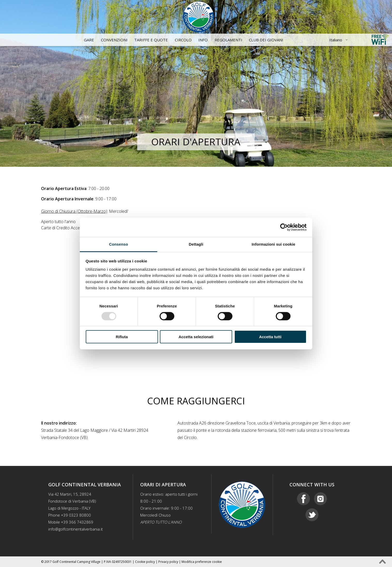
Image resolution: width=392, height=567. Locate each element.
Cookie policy (145, 562)
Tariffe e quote (151, 40)
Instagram (320, 499)
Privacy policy (168, 562)
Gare (89, 40)
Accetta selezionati (196, 337)
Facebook (303, 499)
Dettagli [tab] (196, 244)
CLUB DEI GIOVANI (266, 40)
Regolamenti (228, 40)
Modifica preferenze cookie (202, 562)
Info (203, 40)
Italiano (336, 40)
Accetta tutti (270, 337)
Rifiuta (122, 337)
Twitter (312, 515)
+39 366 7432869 (77, 522)
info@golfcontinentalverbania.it (76, 529)
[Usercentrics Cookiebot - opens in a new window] (284, 227)
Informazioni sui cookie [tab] (274, 244)
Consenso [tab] (118, 244)
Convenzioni (114, 40)
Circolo (183, 40)
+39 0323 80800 (76, 515)
